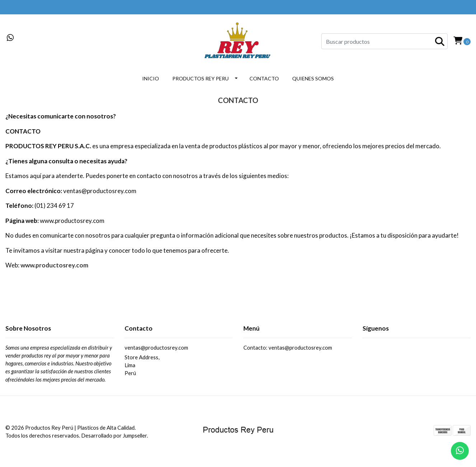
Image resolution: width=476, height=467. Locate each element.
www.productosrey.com (54, 265)
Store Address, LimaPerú (142, 365)
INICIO (151, 78)
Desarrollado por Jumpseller (114, 435)
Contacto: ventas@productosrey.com (288, 347)
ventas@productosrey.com (156, 347)
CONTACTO (264, 78)
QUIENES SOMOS (313, 78)
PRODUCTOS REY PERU (200, 78)
